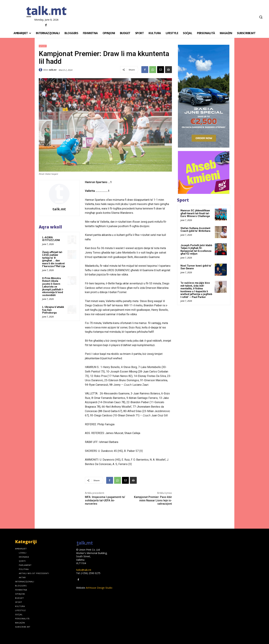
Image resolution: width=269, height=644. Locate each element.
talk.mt (53, 70)
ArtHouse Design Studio (99, 588)
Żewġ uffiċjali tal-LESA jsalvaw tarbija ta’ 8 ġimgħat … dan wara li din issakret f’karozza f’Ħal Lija (54, 259)
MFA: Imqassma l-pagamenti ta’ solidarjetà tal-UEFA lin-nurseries (105, 500)
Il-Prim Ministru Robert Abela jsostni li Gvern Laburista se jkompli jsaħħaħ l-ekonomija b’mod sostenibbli (53, 287)
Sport (43, 46)
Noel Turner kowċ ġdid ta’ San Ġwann (196, 267)
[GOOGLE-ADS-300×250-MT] (204, 172)
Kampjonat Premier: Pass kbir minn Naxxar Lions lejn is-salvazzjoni (153, 500)
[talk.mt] (46, 12)
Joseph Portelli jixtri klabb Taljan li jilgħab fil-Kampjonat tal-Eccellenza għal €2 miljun (196, 250)
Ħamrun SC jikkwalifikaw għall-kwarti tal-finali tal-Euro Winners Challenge (195, 213)
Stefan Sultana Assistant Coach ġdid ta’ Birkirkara (195, 230)
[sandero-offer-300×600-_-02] (204, 96)
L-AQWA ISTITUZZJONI (51, 239)
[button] (261, 17)
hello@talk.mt (84, 570)
